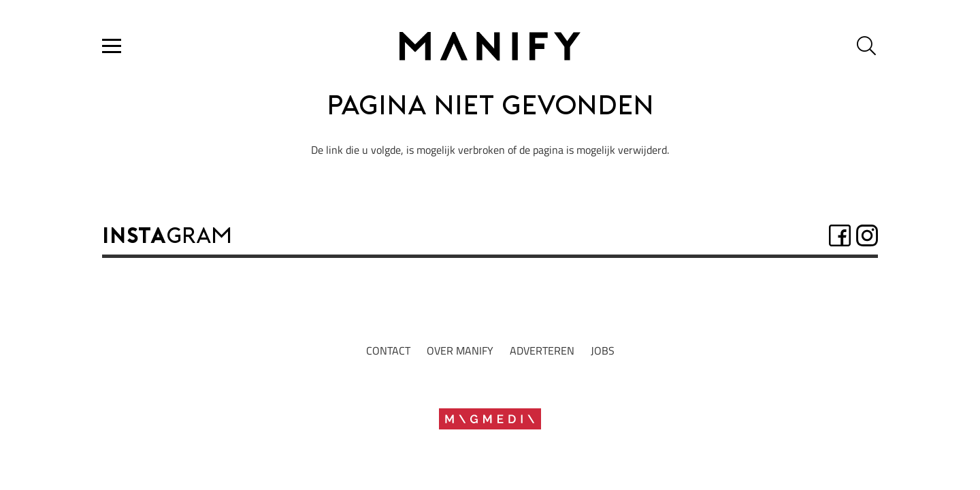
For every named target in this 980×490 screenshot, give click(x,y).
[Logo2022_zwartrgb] (490, 46)
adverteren (542, 350)
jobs (603, 350)
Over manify (460, 350)
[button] (112, 46)
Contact (388, 350)
